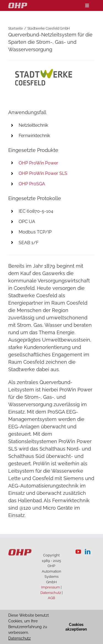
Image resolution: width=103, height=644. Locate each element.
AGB (51, 598)
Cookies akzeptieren (76, 627)
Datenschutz (51, 593)
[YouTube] (78, 552)
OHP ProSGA (32, 184)
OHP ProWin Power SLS (43, 173)
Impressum (51, 587)
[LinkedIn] (88, 552)
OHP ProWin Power (38, 163)
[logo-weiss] (18, 5)
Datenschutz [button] (20, 638)
